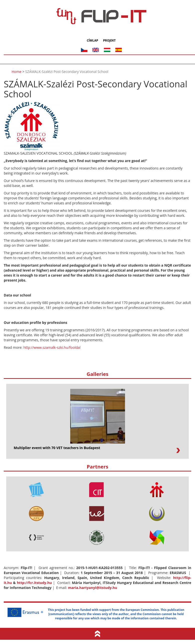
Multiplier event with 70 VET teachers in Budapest (57, 448)
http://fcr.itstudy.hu (34, 583)
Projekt (109, 41)
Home (17, 72)
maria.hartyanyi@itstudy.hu (93, 588)
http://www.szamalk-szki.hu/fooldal (52, 347)
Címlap (92, 41)
